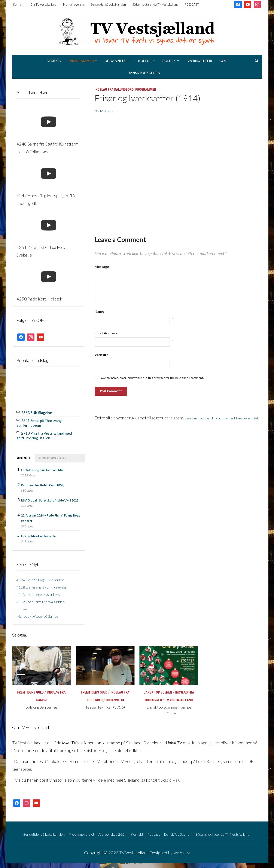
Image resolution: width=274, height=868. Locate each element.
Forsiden (53, 61)
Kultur (145, 61)
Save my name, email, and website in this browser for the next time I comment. (152, 378)
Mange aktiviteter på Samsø (42, 614)
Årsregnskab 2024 (123, 831)
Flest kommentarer (53, 456)
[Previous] (21, 668)
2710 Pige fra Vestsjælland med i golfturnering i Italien (45, 434)
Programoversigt (74, 4)
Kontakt (18, 4)
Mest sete (24, 456)
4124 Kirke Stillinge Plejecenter (45, 577)
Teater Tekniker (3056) (105, 705)
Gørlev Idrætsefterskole (38, 534)
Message (102, 267)
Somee (23, 606)
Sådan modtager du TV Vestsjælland (155, 4)
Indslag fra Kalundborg (114, 89)
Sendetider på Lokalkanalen (108, 4)
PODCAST (192, 4)
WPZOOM (182, 858)
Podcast (171, 831)
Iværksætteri (199, 61)
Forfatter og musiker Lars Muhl (43, 468)
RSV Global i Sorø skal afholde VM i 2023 (50, 498)
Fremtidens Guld (30, 690)
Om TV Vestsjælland (43, 4)
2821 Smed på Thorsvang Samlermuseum (43, 422)
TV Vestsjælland (179, 698)
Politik (169, 61)
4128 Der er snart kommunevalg (46, 584)
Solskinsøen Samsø (41, 705)
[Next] (253, 668)
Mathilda (108, 111)
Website (101, 355)
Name (99, 311)
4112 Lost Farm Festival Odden (45, 599)
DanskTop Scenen (144, 73)
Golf (224, 61)
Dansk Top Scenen (158, 690)
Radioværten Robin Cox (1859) (43, 483)
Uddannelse (116, 61)
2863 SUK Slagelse (39, 412)
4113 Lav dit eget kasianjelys (43, 592)
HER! (177, 778)
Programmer (81, 61)
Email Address (106, 333)
